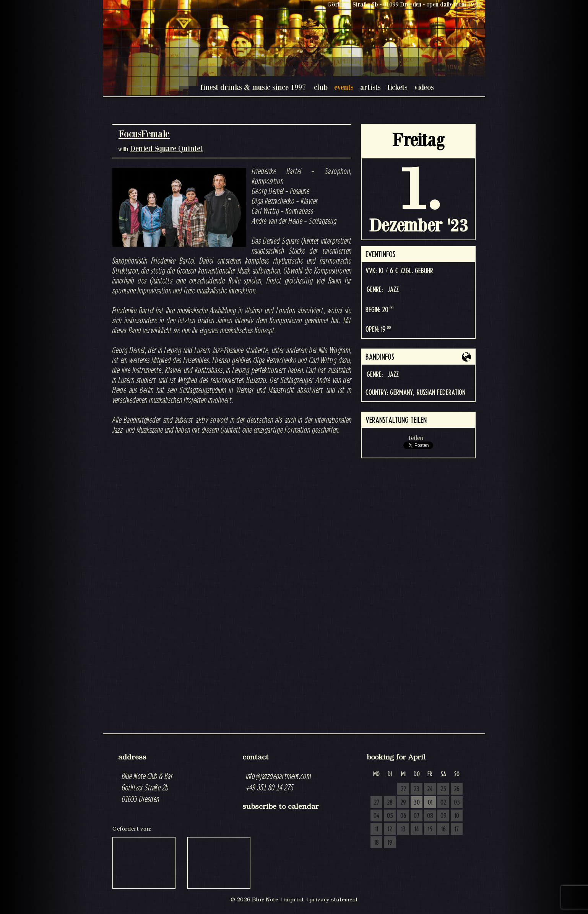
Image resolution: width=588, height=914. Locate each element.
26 (457, 789)
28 (390, 803)
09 (443, 816)
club (321, 87)
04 (377, 816)
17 (457, 829)
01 (430, 803)
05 (390, 816)
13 (403, 829)
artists (370, 87)
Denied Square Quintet (166, 148)
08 (430, 816)
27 (377, 803)
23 (417, 789)
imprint (294, 899)
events (344, 87)
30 (417, 803)
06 (403, 816)
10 (457, 816)
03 (457, 803)
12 (390, 829)
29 (403, 803)
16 (443, 829)
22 (403, 789)
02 (443, 803)
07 (417, 816)
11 (377, 829)
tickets (397, 87)
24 (430, 789)
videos (424, 87)
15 (430, 829)
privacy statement (334, 899)
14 (417, 829)
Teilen (416, 438)
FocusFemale (144, 134)
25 (443, 789)
